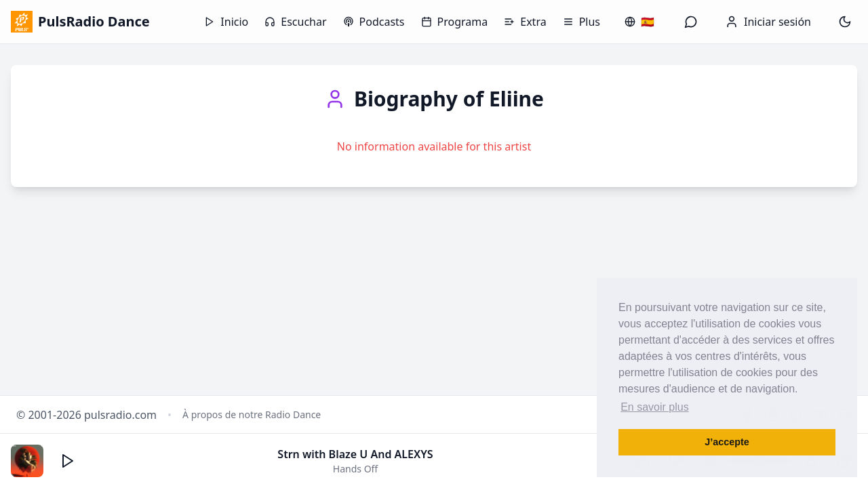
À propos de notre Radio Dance (252, 414)
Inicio (226, 22)
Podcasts (374, 22)
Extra (525, 22)
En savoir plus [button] (655, 407)
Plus (581, 22)
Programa (455, 22)
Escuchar (295, 22)
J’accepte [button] (727, 442)
